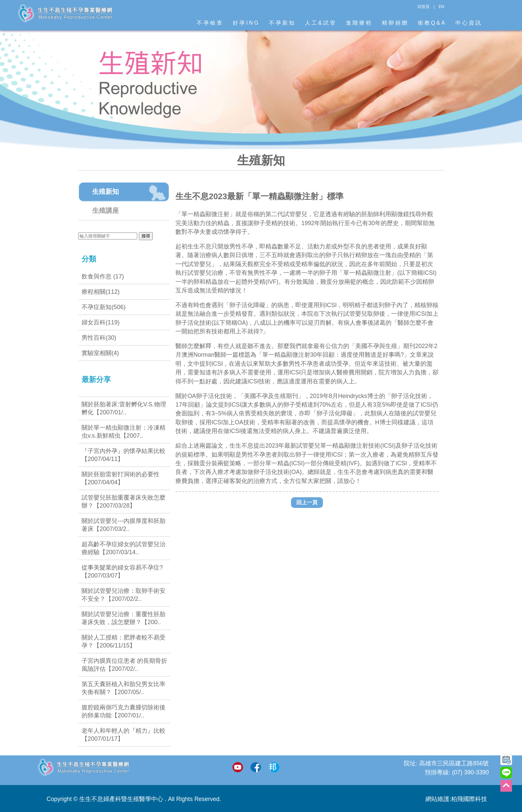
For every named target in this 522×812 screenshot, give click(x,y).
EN (442, 7)
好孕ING (246, 23)
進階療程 (359, 23)
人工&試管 (321, 23)
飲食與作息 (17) (103, 276)
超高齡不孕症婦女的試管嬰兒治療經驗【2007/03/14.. (124, 548)
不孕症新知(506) (104, 307)
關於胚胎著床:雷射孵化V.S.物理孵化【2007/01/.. (124, 408)
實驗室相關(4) (100, 353)
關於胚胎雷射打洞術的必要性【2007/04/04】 (121, 478)
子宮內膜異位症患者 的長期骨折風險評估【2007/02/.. (124, 665)
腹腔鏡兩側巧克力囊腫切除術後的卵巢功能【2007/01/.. (124, 711)
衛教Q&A (432, 23)
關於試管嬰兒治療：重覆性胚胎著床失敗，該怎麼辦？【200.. (124, 618)
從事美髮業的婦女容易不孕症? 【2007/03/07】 (122, 572)
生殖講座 (106, 210)
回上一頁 (307, 502)
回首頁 (423, 7)
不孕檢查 (210, 23)
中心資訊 (469, 23)
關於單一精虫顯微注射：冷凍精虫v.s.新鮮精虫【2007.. (124, 432)
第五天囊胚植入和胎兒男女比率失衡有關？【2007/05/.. (124, 688)
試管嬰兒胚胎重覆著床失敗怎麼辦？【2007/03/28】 (124, 502)
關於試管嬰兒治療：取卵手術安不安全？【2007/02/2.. (124, 595)
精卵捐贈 (395, 23)
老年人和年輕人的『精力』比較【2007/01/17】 (124, 735)
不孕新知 (282, 23)
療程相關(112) (101, 292)
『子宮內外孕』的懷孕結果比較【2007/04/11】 (124, 455)
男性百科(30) (99, 338)
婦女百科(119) (101, 322)
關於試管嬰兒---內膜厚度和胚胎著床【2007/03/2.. (124, 525)
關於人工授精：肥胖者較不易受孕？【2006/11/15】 (124, 641)
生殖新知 (106, 192)
